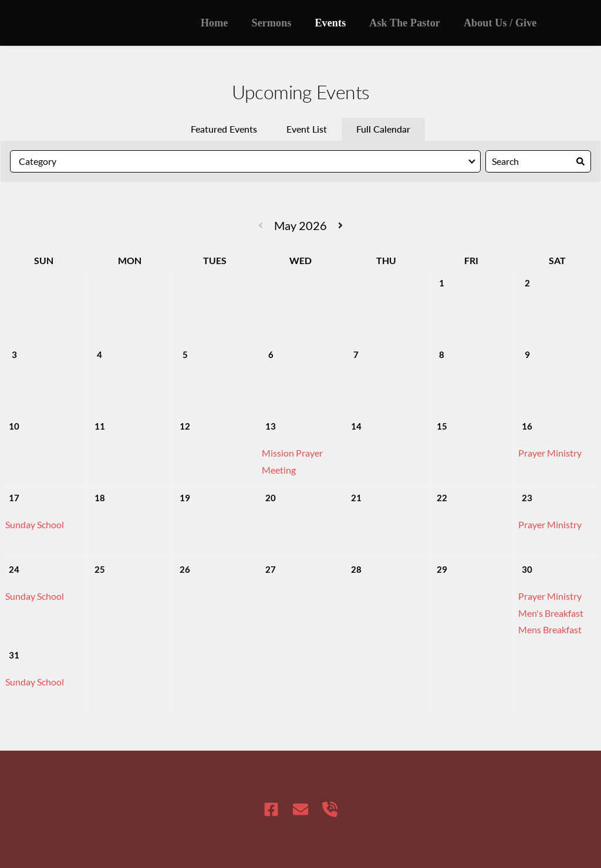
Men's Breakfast (551, 613)
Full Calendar (383, 129)
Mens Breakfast (550, 629)
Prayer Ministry (550, 453)
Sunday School (35, 524)
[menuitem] (215, 23)
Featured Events (224, 129)
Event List (307, 129)
